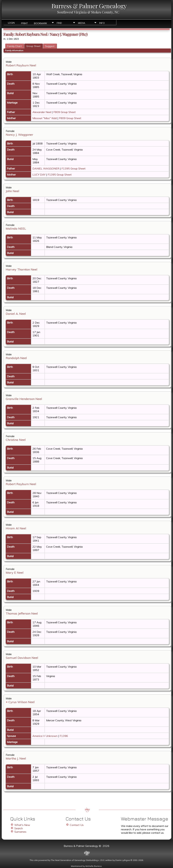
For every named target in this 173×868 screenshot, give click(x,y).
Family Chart (14, 46)
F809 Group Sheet (65, 112)
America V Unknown (45, 736)
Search (19, 828)
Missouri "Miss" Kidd (45, 118)
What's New (22, 825)
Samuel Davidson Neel (22, 658)
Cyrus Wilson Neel (22, 702)
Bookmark (40, 23)
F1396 (64, 736)
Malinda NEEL (16, 229)
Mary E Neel (15, 573)
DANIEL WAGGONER (46, 168)
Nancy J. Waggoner (19, 135)
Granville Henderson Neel (24, 399)
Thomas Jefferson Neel (22, 613)
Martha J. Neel (16, 758)
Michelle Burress (94, 866)
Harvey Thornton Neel (22, 269)
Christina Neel (16, 440)
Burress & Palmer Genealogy (89, 6)
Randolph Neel (16, 358)
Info (102, 23)
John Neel (13, 191)
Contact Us (77, 825)
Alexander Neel (42, 112)
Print (24, 23)
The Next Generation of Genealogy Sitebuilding (74, 860)
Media (82, 23)
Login (11, 23)
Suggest (50, 46)
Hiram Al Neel (16, 528)
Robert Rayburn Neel (21, 65)
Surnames (20, 832)
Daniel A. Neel (16, 314)
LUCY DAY (39, 175)
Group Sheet (33, 46)
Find (59, 23)
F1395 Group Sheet (73, 168)
